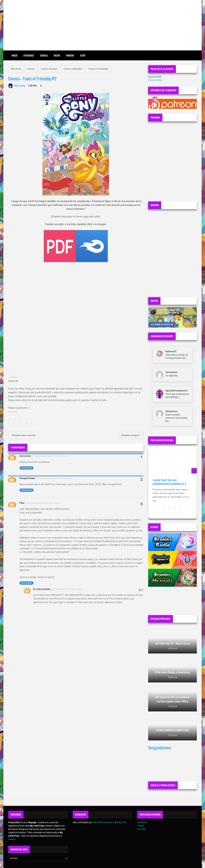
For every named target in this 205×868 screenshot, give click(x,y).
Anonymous (171, 372)
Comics (44, 55)
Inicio (14, 55)
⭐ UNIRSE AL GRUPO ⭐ (162, 324)
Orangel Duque (27, 478)
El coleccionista (42, 589)
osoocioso (25, 456)
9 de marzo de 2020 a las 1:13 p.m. (67, 589)
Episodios (29, 55)
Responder (27, 468)
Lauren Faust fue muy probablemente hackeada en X (169, 482)
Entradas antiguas (131, 435)
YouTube (141, 829)
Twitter (141, 826)
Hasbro (12, 839)
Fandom (70, 55)
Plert (22, 503)
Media (57, 55)
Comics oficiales (49, 69)
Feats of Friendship (98, 69)
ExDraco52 (171, 351)
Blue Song (16, 69)
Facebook (142, 822)
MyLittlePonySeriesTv (177, 391)
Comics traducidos (73, 69)
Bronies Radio (155, 80)
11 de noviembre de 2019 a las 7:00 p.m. (44, 503)
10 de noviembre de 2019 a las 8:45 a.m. (54, 478)
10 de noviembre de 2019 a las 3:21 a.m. (50, 456)
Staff (83, 55)
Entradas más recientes (24, 435)
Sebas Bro (122, 822)
